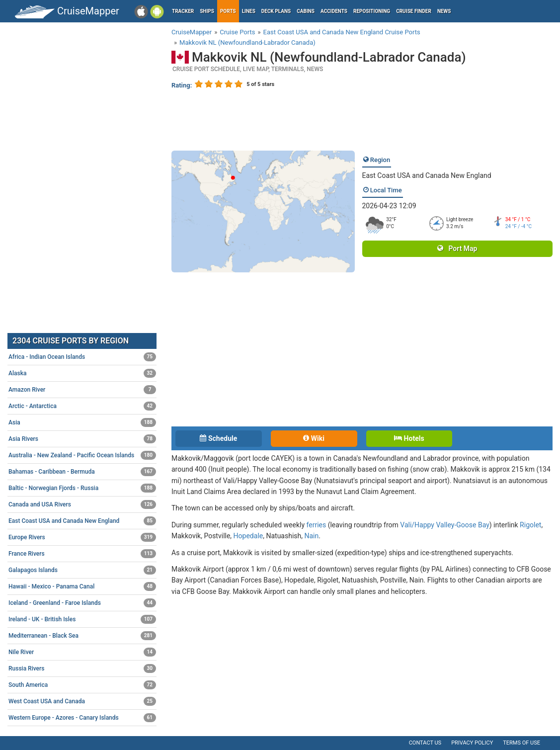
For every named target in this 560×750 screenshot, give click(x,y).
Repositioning (372, 11)
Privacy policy (472, 743)
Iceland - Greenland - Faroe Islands (82, 603)
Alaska (82, 373)
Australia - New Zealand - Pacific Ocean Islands (82, 455)
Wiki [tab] (314, 438)
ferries (317, 525)
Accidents (334, 11)
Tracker (183, 11)
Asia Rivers (82, 439)
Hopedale (248, 536)
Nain (311, 536)
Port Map (457, 249)
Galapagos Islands (82, 570)
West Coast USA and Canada (82, 701)
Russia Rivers (82, 668)
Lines (249, 11)
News (444, 11)
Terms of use (521, 743)
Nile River (82, 652)
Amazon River (82, 390)
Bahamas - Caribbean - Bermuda (82, 472)
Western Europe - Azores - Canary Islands (82, 718)
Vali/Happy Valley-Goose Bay (444, 525)
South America (82, 685)
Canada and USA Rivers (82, 504)
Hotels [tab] (409, 438)
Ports (228, 11)
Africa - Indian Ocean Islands (82, 357)
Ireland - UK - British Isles (82, 619)
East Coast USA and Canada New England (427, 175)
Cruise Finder (414, 11)
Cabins (306, 11)
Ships (207, 11)
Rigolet (530, 525)
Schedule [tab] (218, 438)
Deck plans (276, 11)
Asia (82, 422)
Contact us (425, 743)
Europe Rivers (82, 537)
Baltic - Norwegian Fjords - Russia (82, 488)
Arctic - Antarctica (82, 406)
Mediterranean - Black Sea (82, 636)
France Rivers (82, 554)
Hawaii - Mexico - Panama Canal (82, 586)
